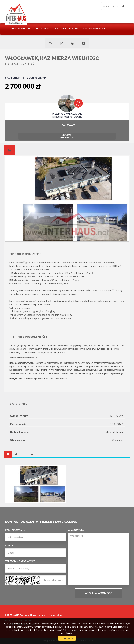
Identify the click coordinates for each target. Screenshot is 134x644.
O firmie (45, 29)
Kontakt (74, 29)
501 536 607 (67, 125)
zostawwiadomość (67, 136)
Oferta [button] (33, 29)
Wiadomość (76, 530)
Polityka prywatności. (93, 29)
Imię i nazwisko (15, 530)
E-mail (9, 546)
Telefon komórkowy (20, 561)
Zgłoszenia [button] (59, 29)
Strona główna (17, 29)
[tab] (9, 150)
